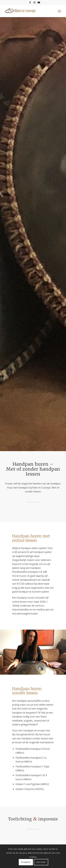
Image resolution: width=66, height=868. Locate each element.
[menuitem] (59, 11)
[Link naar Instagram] (34, 2)
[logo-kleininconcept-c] (27, 11)
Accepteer (26, 862)
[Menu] (59, 11)
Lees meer (41, 862)
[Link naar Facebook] (30, 2)
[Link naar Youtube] (39, 2)
